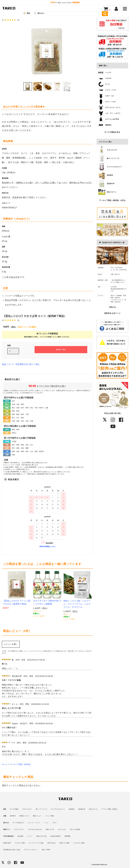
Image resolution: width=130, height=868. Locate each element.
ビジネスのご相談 (79, 843)
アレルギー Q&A (20, 843)
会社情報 (20, 836)
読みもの (41, 13)
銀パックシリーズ (41, 809)
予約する (112, 307)
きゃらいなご (62, 829)
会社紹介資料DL (56, 836)
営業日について (24, 816)
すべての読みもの (18, 823)
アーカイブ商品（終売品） (21, 764)
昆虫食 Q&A (7, 843)
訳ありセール (93, 809)
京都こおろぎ (50, 829)
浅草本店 (13, 816)
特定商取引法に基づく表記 (27, 364)
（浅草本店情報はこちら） (47, 546)
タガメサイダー (27, 809)
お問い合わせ (52, 843)
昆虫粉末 (72, 809)
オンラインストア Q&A (36, 843)
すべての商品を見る (112, 132)
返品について (8, 364)
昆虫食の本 (82, 809)
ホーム (5, 764)
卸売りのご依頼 (64, 843)
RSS (43, 850)
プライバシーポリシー (31, 850)
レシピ (46, 823)
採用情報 (67, 836)
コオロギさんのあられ (35, 829)
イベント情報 (50, 816)
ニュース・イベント (34, 823)
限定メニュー (37, 816)
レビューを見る (39, 616)
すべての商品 (14, 809)
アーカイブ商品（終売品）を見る (112, 200)
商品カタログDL (42, 836)
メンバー (30, 836)
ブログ (54, 823)
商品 (28, 13)
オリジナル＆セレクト (58, 809)
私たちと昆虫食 (75, 829)
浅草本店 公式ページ (112, 313)
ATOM (48, 850)
